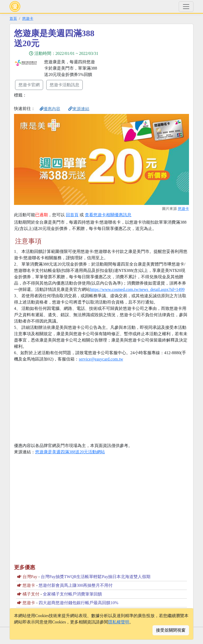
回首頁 (72, 215)
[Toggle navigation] (186, 7)
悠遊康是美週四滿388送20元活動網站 (70, 452)
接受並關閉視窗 (171, 630)
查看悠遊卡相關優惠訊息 (108, 215)
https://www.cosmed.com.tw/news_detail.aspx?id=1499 (137, 289)
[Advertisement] (149, 65)
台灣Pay (30, 577)
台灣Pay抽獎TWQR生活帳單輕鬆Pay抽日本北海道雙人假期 (96, 577)
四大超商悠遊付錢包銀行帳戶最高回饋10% (78, 603)
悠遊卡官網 (29, 85)
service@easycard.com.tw (101, 359)
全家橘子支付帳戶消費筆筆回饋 (72, 594)
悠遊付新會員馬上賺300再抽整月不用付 (76, 585)
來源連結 (79, 109)
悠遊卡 (28, 18)
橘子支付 (31, 594)
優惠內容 (50, 109)
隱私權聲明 (119, 622)
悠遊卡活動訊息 (64, 85)
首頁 (13, 18)
